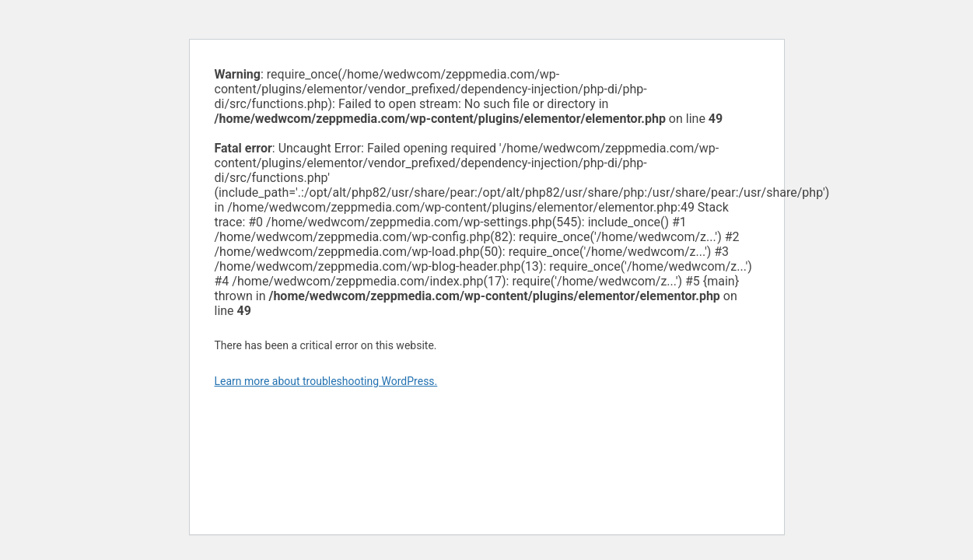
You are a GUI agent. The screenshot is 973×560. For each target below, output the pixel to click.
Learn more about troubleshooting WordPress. (326, 381)
